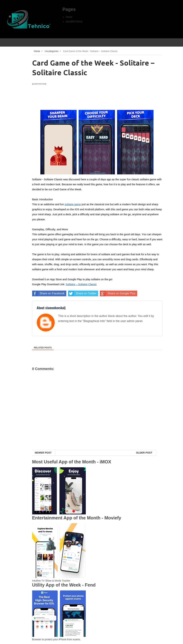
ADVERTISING (74, 22)
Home (69, 17)
